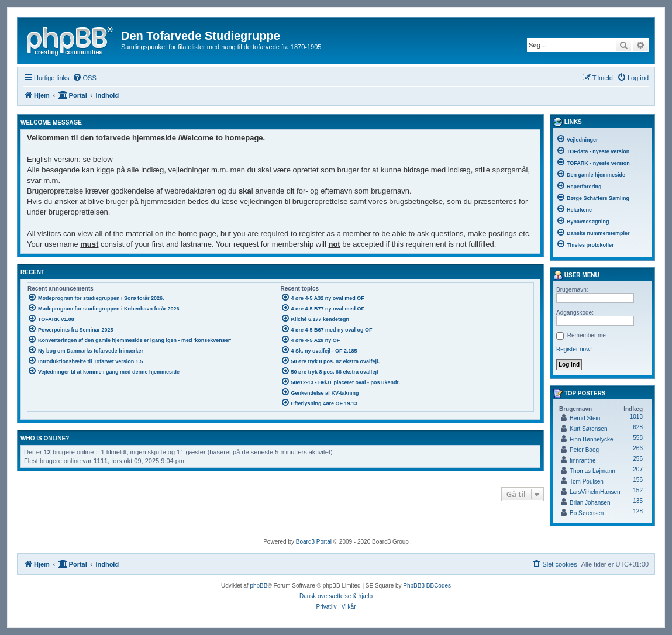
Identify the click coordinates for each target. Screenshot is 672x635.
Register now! (574, 349)
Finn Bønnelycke (591, 439)
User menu (576, 275)
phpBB (259, 586)
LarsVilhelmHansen (595, 492)
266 (638, 448)
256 (638, 459)
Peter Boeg (584, 450)
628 (638, 427)
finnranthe (583, 460)
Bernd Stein (585, 418)
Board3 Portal (314, 542)
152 (638, 490)
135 (638, 501)
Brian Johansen (590, 503)
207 (638, 469)
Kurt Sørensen (588, 429)
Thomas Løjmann (592, 471)
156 (638, 480)
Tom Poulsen (587, 482)
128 (638, 511)
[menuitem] (85, 78)
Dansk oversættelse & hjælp (336, 596)
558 (638, 438)
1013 (636, 417)
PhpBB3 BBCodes (427, 586)
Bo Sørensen (587, 513)
